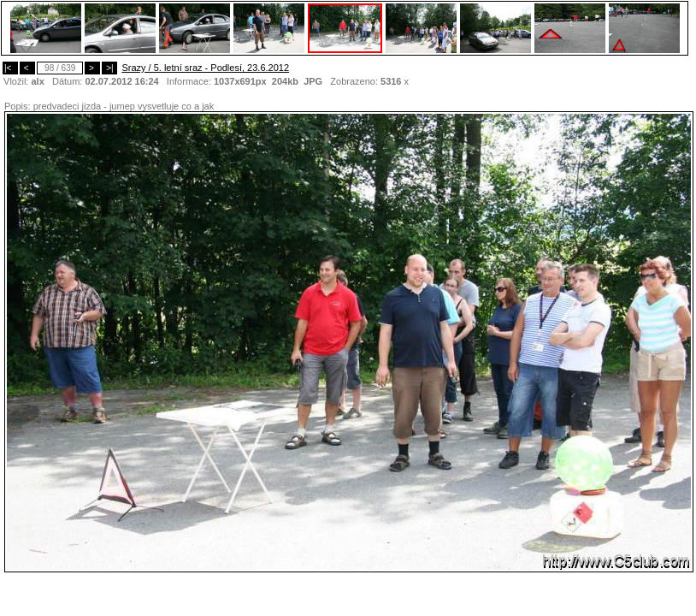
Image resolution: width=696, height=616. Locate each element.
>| (109, 68)
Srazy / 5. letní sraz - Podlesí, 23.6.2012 (205, 68)
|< (10, 68)
